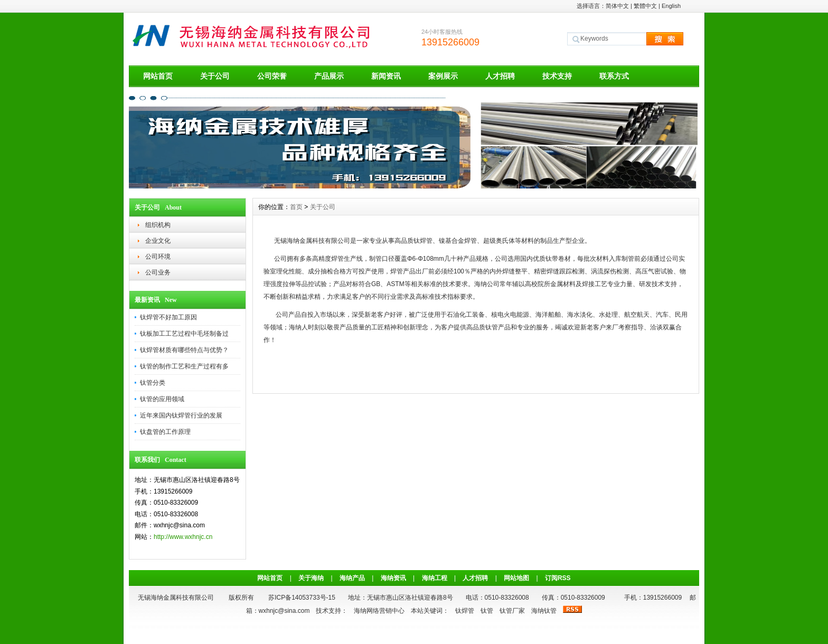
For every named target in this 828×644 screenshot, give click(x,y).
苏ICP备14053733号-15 (302, 598)
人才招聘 (500, 76)
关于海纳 (311, 578)
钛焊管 (465, 611)
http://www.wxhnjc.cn (183, 537)
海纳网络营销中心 (379, 611)
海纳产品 (352, 578)
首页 (296, 207)
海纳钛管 (544, 611)
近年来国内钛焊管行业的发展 (181, 415)
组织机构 (158, 225)
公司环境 (158, 257)
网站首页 (158, 76)
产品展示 (329, 76)
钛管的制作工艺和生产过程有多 (184, 366)
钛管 (487, 611)
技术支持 (557, 76)
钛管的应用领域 (162, 399)
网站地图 (516, 578)
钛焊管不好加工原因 (168, 317)
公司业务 (158, 272)
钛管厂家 (512, 611)
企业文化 (158, 241)
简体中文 (617, 6)
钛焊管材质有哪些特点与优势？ (184, 350)
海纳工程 (435, 578)
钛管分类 (153, 383)
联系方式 (614, 76)
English (671, 6)
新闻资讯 (386, 76)
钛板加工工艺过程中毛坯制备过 (184, 334)
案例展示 (443, 76)
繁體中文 (645, 6)
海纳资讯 (393, 578)
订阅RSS (558, 578)
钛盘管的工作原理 (165, 432)
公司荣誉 (272, 76)
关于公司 (215, 76)
